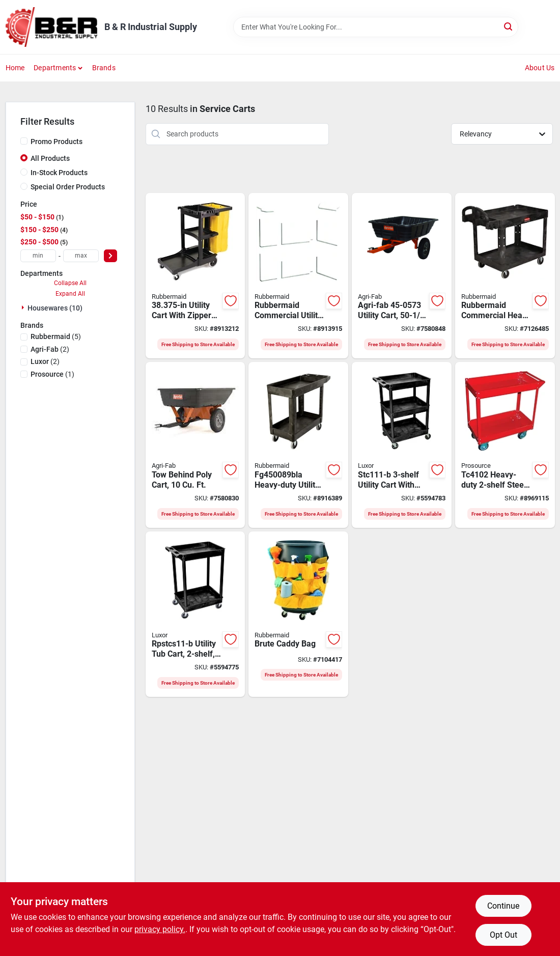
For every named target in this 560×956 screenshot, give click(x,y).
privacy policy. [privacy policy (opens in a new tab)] (160, 929)
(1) (52, 374)
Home (15, 68)
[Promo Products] (24, 141)
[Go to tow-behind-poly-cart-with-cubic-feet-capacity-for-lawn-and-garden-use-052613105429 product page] (195, 445)
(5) (56, 336)
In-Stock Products (59, 173)
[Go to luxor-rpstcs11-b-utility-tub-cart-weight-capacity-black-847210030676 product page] (195, 614)
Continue (503, 906)
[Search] (509, 26)
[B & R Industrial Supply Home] (51, 27)
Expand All (70, 294)
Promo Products (57, 142)
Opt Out (503, 935)
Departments (55, 68)
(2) (50, 349)
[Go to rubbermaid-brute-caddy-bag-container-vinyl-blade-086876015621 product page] (298, 614)
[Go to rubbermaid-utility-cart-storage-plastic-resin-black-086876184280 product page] (505, 276)
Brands (104, 68)
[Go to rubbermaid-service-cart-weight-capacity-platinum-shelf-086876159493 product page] (298, 276)
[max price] (81, 256)
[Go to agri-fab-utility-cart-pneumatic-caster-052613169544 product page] (402, 276)
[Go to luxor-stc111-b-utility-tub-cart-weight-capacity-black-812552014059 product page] (402, 445)
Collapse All (70, 283)
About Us (540, 68)
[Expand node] (24, 307)
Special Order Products (68, 187)
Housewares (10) (55, 308)
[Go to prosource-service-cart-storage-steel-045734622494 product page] (505, 445)
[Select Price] (110, 256)
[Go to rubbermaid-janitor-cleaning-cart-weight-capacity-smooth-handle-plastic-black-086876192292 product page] (195, 276)
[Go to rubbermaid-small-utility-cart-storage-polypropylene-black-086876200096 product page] (298, 445)
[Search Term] (376, 27)
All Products (50, 158)
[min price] (38, 256)
